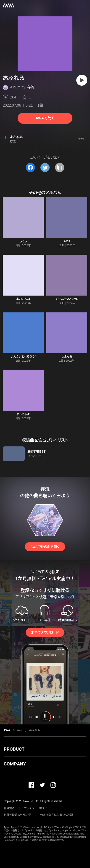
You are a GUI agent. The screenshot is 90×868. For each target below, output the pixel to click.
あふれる (35, 730)
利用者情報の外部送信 (17, 815)
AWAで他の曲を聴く (45, 547)
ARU (67, 241)
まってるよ (23, 414)
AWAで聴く (45, 118)
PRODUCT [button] (14, 749)
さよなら (67, 357)
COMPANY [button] (15, 764)
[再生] (82, 80)
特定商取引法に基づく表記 (57, 815)
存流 (31, 87)
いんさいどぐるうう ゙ (23, 357)
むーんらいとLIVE (67, 299)
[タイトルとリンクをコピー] (60, 167)
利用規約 (9, 808)
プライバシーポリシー (37, 808)
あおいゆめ (23, 299)
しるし (23, 241)
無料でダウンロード (45, 632)
